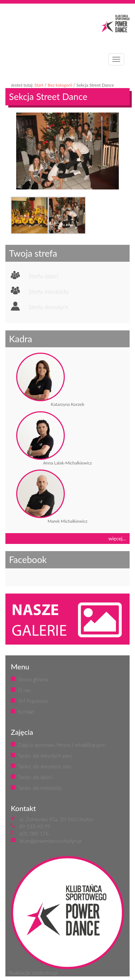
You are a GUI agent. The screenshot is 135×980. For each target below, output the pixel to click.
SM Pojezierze (33, 701)
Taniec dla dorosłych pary (45, 755)
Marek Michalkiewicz (67, 521)
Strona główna (33, 679)
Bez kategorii (60, 85)
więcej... (117, 538)
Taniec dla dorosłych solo (45, 766)
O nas (24, 690)
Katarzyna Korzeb (67, 404)
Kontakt (26, 712)
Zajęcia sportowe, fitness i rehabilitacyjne (61, 745)
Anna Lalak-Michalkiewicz (68, 463)
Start (39, 85)
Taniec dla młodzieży (40, 788)
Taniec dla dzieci (35, 777)
